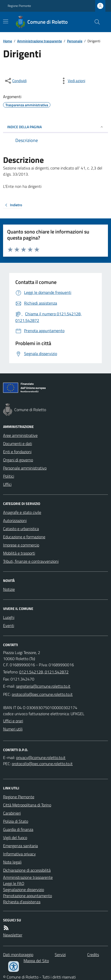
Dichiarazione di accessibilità (27, 870)
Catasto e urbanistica (21, 529)
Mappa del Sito (36, 961)
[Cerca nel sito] (95, 22)
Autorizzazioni (15, 520)
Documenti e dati (18, 443)
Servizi (60, 955)
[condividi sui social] (15, 81)
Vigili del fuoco (15, 838)
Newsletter (13, 935)
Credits (93, 955)
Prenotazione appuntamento (27, 896)
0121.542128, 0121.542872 (44, 672)
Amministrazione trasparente (40, 41)
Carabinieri (12, 813)
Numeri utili (13, 729)
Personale (75, 41)
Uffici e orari (13, 721)
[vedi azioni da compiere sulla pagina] (72, 81)
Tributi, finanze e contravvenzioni (31, 561)
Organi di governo (18, 460)
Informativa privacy (19, 854)
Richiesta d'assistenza (22, 902)
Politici (9, 476)
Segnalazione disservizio (24, 890)
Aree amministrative (20, 435)
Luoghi (9, 617)
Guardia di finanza (18, 829)
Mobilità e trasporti (19, 553)
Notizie (9, 589)
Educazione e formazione (24, 537)
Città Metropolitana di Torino (27, 805)
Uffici (7, 484)
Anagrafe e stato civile (22, 512)
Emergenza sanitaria (20, 846)
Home (8, 41)
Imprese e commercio (21, 545)
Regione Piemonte (19, 6)
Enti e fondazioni (17, 452)
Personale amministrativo (25, 468)
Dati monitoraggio (18, 955)
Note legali (12, 862)
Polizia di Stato (16, 821)
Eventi (9, 625)
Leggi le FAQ (14, 883)
